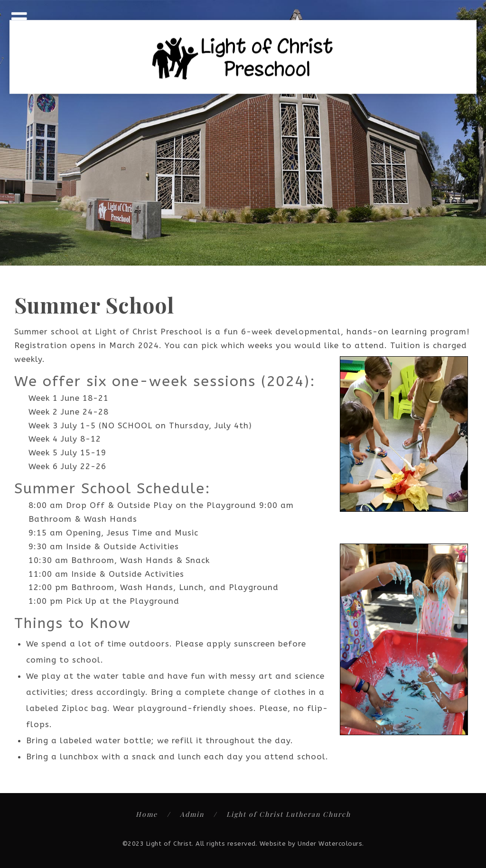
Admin (192, 814)
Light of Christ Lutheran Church (289, 814)
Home (147, 814)
